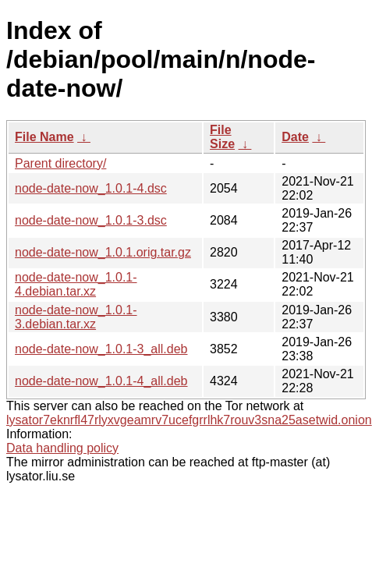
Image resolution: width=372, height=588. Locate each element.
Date (295, 137)
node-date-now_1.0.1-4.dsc (91, 188)
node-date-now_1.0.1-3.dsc (91, 220)
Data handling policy (62, 448)
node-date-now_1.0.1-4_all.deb (101, 381)
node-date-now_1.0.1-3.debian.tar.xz (76, 317)
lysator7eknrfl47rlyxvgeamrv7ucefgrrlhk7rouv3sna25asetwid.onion (189, 420)
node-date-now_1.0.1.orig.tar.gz (103, 252)
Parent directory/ (60, 163)
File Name (44, 137)
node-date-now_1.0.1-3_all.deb (101, 349)
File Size (222, 137)
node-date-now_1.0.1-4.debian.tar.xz (76, 284)
